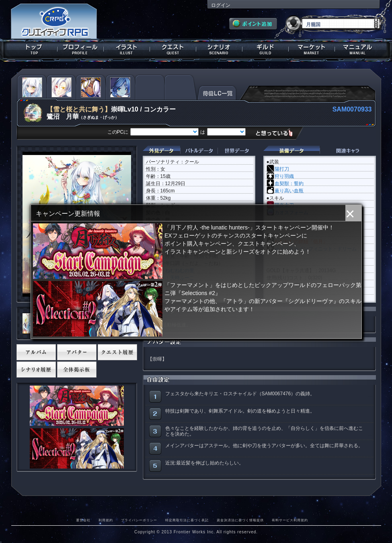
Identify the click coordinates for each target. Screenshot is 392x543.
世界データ (236, 151)
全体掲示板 (77, 370)
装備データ (291, 151)
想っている (277, 133)
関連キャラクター (348, 151)
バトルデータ (199, 151)
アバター (77, 352)
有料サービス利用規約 (290, 520)
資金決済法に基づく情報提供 (240, 520)
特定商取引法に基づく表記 (187, 520)
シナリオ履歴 (36, 370)
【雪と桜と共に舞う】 (79, 109)
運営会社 (83, 520)
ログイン (221, 5)
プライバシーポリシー (139, 520)
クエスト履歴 (117, 352)
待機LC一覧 (217, 92)
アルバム (36, 352)
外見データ (161, 151)
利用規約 (106, 520)
